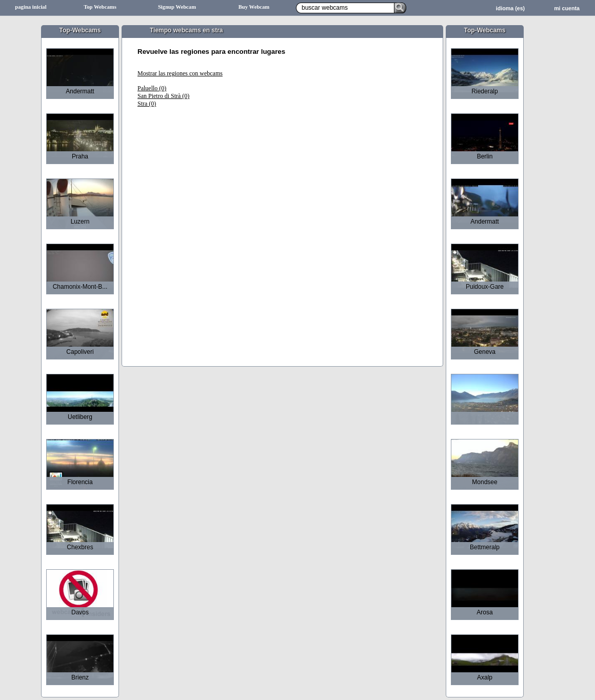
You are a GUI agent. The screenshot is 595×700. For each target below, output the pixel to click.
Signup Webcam (177, 7)
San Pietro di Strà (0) (163, 96)
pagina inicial (31, 7)
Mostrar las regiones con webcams (180, 73)
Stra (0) (147, 104)
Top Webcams (100, 7)
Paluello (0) (152, 88)
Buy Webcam (254, 7)
